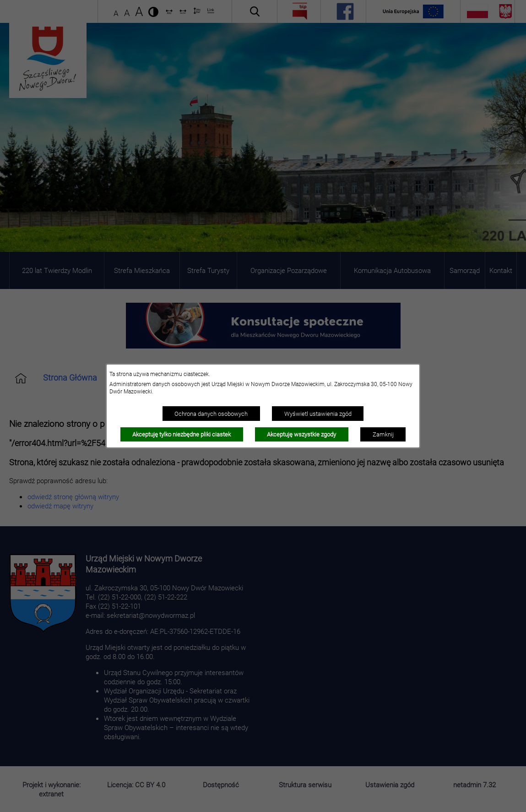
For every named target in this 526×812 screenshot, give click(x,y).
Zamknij (383, 434)
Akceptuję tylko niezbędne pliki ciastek (182, 434)
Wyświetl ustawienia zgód (318, 414)
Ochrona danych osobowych (211, 414)
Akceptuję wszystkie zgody (301, 434)
